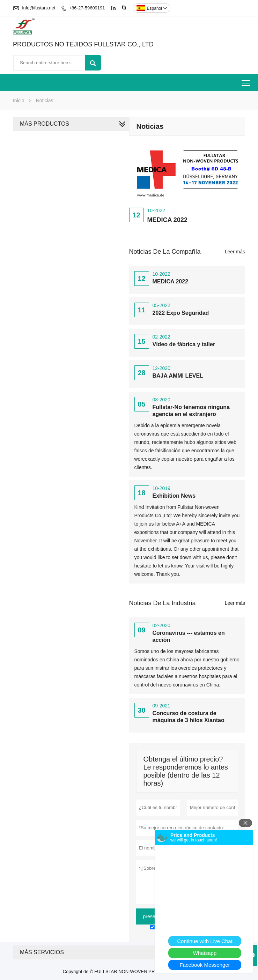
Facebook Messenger (205, 965)
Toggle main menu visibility (246, 80)
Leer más (235, 252)
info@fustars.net (39, 8)
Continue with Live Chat (205, 941)
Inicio (19, 101)
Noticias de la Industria (163, 603)
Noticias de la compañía (165, 252)
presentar (153, 916)
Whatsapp (205, 953)
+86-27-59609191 (87, 8)
